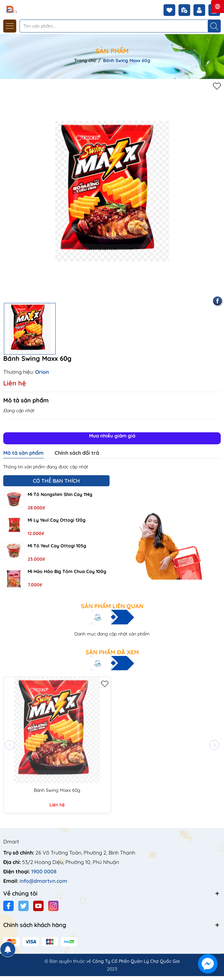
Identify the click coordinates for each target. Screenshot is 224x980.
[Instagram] (53, 906)
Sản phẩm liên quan (112, 606)
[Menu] (10, 26)
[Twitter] (23, 906)
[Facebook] (8, 906)
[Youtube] (38, 906)
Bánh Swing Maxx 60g (57, 790)
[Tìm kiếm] (214, 26)
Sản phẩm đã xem (112, 652)
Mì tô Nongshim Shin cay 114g (60, 494)
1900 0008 (44, 871)
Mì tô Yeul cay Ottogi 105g (57, 546)
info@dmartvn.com (43, 881)
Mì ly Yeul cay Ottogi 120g (57, 520)
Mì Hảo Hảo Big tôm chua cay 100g (67, 571)
